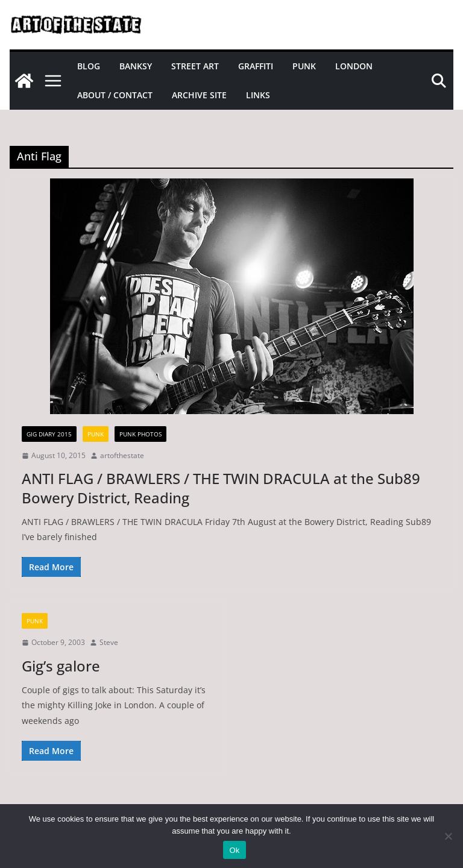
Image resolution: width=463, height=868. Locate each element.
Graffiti (256, 66)
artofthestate (122, 455)
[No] (448, 836)
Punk (304, 66)
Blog (89, 66)
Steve (109, 642)
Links (258, 95)
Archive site (199, 95)
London (354, 66)
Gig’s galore (61, 666)
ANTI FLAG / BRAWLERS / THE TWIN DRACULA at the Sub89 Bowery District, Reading (221, 488)
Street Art (195, 66)
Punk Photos (140, 434)
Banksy (136, 66)
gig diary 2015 (49, 434)
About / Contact (115, 95)
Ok (234, 850)
